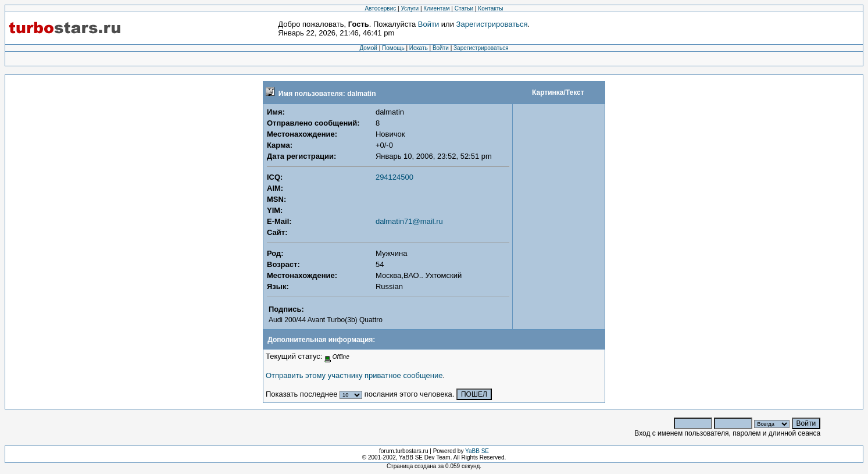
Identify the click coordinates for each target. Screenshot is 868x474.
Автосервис (380, 8)
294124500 (394, 177)
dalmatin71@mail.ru (409, 221)
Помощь (393, 48)
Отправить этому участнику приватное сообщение (354, 375)
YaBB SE (477, 451)
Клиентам (436, 8)
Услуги (410, 8)
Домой (368, 48)
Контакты (490, 8)
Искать (419, 48)
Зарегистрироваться (492, 24)
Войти (428, 24)
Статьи (464, 8)
